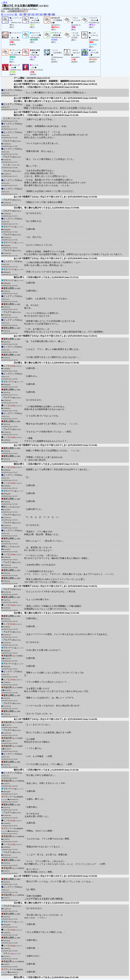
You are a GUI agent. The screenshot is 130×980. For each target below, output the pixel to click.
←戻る (4, 2)
